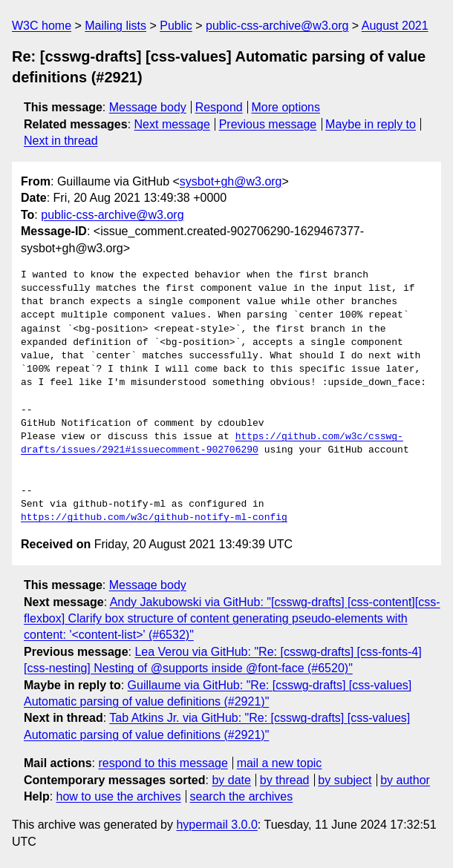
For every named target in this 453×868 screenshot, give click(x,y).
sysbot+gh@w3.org (231, 181)
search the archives (242, 796)
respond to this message (163, 763)
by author (405, 780)
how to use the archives (119, 796)
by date (231, 780)
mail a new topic (280, 763)
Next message (172, 124)
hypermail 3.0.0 (216, 825)
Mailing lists (115, 26)
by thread (285, 780)
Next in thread (61, 141)
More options (286, 107)
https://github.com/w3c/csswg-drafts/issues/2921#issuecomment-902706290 (212, 444)
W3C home (42, 26)
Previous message (268, 124)
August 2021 (395, 26)
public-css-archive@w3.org (277, 26)
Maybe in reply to (371, 124)
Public (176, 26)
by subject (345, 780)
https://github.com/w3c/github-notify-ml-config (154, 518)
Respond (219, 107)
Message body (148, 107)
